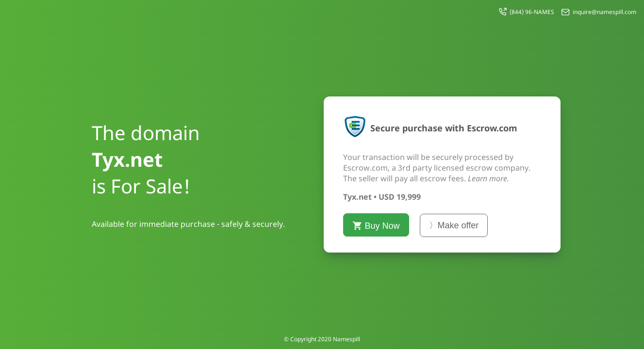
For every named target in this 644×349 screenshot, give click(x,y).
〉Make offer (454, 225)
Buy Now (376, 226)
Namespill (347, 339)
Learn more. (488, 178)
